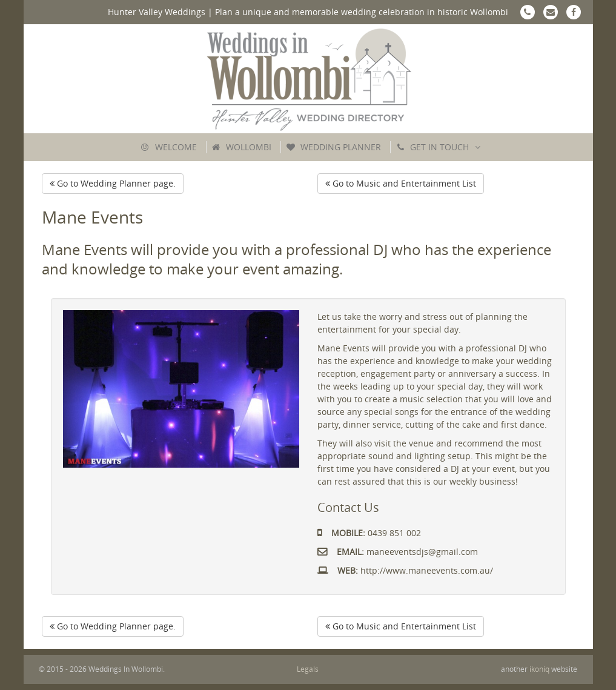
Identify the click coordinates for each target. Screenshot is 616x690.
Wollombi (249, 147)
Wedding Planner (341, 147)
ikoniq (539, 669)
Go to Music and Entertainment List (401, 183)
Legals (308, 669)
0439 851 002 (369, 533)
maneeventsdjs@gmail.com (398, 552)
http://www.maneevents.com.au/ (405, 570)
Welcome (176, 147)
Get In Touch (439, 147)
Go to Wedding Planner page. (113, 183)
